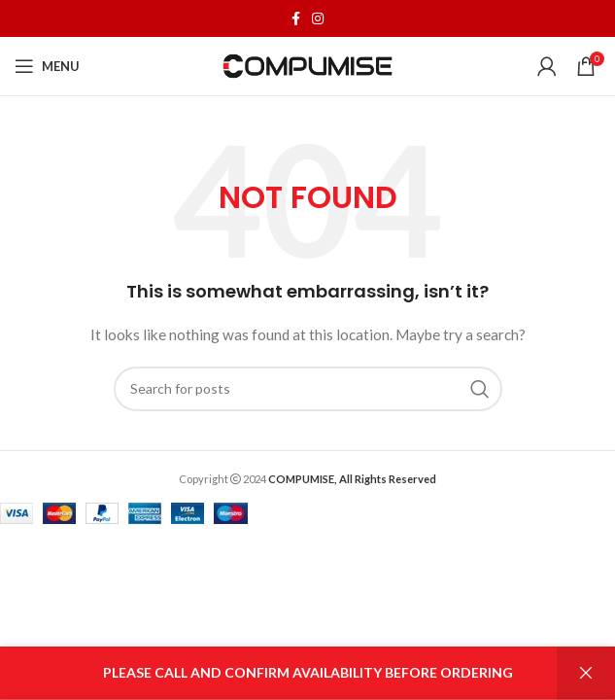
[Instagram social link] (318, 18)
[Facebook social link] (296, 18)
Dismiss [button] (586, 673)
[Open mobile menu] (47, 66)
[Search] (308, 389)
